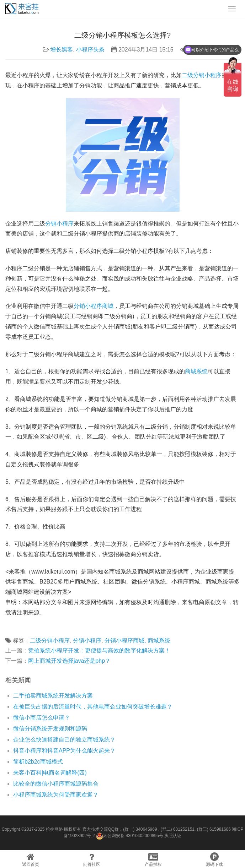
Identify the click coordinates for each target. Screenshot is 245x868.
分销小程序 (59, 224)
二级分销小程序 (202, 75)
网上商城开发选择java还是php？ (69, 661)
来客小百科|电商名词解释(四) (50, 773)
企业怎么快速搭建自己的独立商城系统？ (64, 740)
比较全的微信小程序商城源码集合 (56, 784)
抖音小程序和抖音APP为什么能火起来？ (64, 751)
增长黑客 (62, 50)
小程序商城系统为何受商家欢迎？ (56, 795)
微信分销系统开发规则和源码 (50, 729)
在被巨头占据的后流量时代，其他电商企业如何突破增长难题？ (93, 707)
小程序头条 (90, 50)
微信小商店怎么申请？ (42, 718)
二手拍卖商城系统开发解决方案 (53, 696)
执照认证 (173, 836)
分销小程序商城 (94, 306)
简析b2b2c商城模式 (38, 762)
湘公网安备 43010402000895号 (130, 836)
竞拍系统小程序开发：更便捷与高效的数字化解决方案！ (99, 650)
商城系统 (196, 371)
